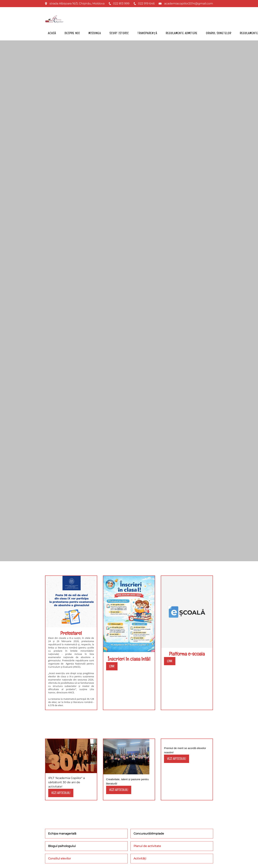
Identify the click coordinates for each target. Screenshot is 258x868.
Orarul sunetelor (219, 33)
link (112, 666)
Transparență (147, 33)
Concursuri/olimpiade (149, 834)
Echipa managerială (62, 834)
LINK (170, 661)
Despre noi (72, 33)
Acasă (52, 33)
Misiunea (95, 33)
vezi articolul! (61, 793)
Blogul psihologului (62, 846)
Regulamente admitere (182, 33)
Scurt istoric (119, 33)
